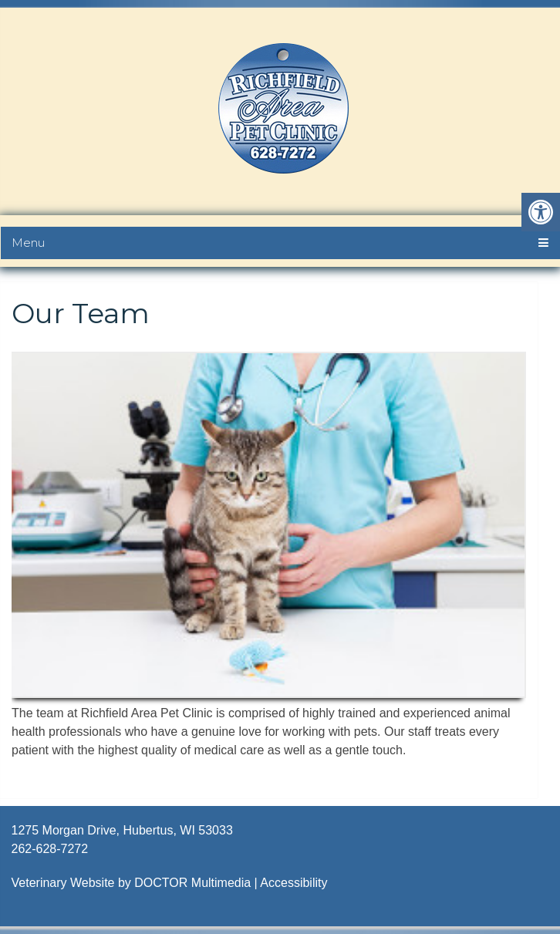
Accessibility (293, 883)
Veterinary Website (63, 883)
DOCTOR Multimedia (192, 883)
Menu (28, 243)
